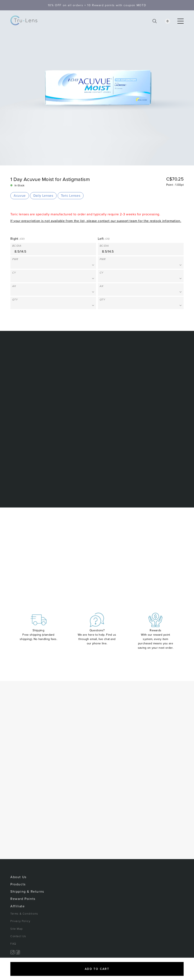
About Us (18, 877)
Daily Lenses (43, 196)
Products (18, 884)
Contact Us (18, 936)
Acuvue (20, 196)
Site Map (17, 929)
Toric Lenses (71, 196)
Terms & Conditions (24, 914)
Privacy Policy (20, 921)
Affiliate (18, 906)
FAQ (13, 944)
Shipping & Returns (27, 892)
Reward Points (23, 899)
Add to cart (97, 969)
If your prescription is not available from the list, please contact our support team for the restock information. (96, 221)
